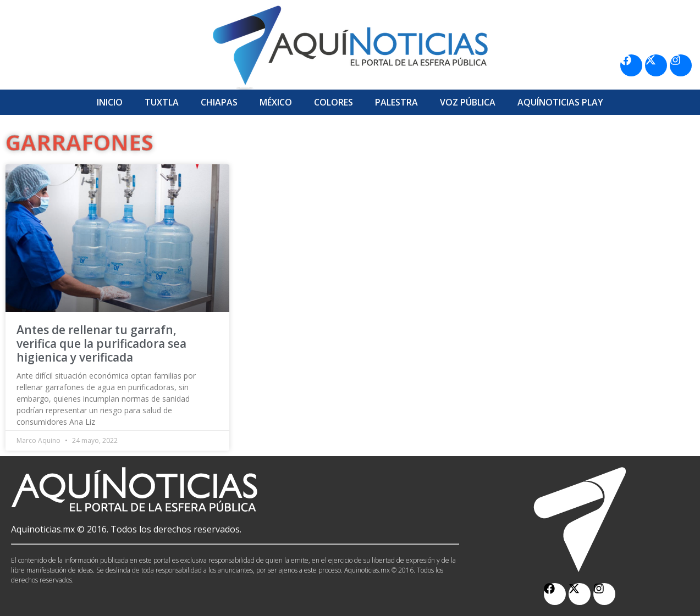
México (276, 102)
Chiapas (219, 102)
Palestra (396, 102)
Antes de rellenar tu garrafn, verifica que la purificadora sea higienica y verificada (101, 343)
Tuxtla (162, 102)
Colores (334, 102)
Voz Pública (468, 102)
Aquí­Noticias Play (560, 102)
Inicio (110, 102)
